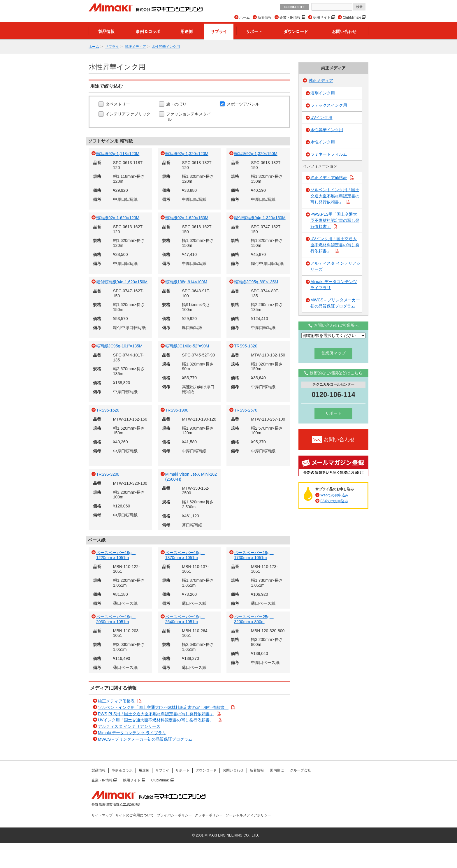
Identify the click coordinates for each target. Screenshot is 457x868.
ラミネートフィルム (329, 154)
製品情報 (106, 31)
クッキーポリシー (209, 815)
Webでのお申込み (334, 495)
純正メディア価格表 (116, 701)
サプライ (219, 31)
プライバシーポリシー (174, 815)
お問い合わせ (344, 31)
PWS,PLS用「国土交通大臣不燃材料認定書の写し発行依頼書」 (156, 714)
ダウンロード (296, 31)
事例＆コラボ (148, 31)
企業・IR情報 (290, 17)
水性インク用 (323, 142)
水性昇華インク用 (166, 47)
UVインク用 (321, 117)
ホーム (245, 17)
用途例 (187, 31)
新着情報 (265, 17)
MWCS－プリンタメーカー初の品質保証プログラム (145, 739)
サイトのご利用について (135, 815)
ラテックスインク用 (329, 105)
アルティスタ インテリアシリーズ (129, 726)
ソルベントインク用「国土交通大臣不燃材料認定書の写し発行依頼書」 (163, 707)
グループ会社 (300, 770)
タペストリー (118, 104)
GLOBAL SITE (294, 7)
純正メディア (136, 47)
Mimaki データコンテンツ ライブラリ (132, 733)
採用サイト (322, 17)
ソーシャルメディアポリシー (248, 815)
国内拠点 (277, 770)
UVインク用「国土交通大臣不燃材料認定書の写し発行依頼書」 (156, 720)
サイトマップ (102, 815)
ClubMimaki (352, 17)
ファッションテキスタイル (189, 117)
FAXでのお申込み (334, 501)
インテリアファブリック (129, 114)
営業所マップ (333, 353)
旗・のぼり (177, 104)
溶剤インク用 (323, 93)
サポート (254, 31)
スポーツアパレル (244, 104)
